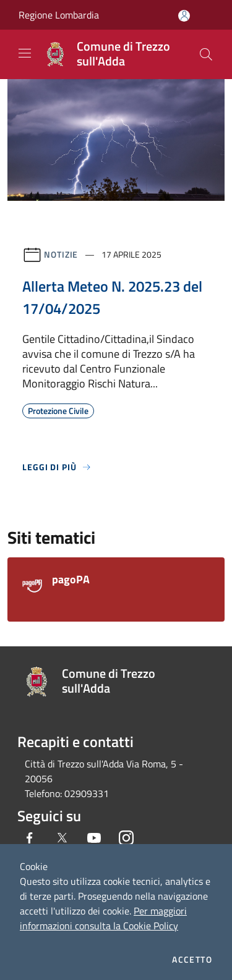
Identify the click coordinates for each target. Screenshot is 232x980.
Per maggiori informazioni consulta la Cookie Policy (103, 918)
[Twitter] (62, 838)
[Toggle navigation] (25, 53)
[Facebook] (30, 838)
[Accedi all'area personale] (184, 16)
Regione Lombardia (59, 15)
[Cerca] (206, 54)
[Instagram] (126, 838)
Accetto (192, 960)
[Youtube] (94, 838)
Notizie (61, 254)
